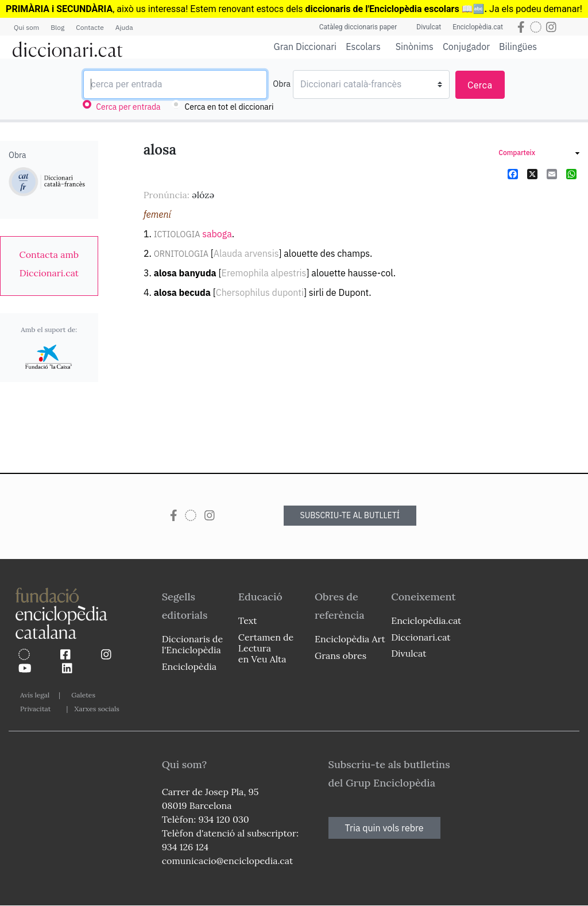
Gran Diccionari (305, 47)
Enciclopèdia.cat (478, 27)
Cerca (480, 85)
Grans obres (341, 656)
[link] (49, 264)
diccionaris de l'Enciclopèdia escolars (382, 9)
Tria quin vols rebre (384, 828)
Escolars (363, 46)
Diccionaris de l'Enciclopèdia (192, 644)
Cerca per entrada (128, 107)
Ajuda (124, 27)
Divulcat (429, 27)
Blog (57, 27)
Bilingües (518, 46)
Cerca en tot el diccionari (229, 107)
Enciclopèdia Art (350, 639)
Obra (282, 84)
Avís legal (35, 695)
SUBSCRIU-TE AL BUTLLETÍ (350, 515)
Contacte (90, 27)
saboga (217, 234)
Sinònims (415, 47)
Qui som (26, 27)
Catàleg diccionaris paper (358, 27)
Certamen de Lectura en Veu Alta (266, 648)
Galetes (83, 695)
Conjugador (466, 47)
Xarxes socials (96, 709)
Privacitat (35, 709)
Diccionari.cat (421, 637)
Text (248, 620)
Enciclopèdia (189, 666)
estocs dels (281, 9)
